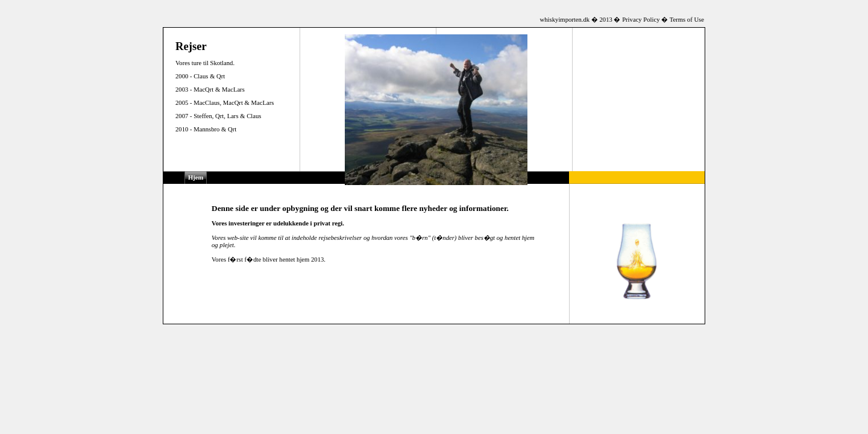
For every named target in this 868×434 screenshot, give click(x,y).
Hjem (196, 178)
